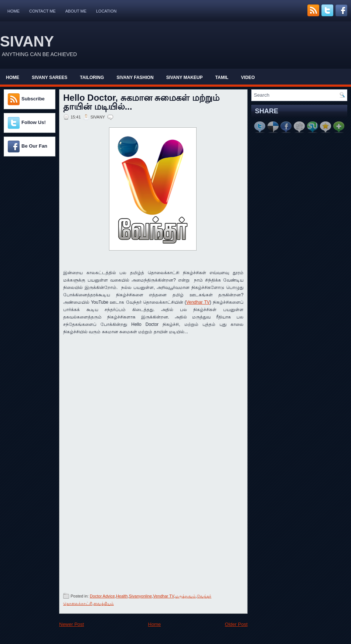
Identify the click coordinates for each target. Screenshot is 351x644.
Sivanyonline (140, 596)
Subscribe (33, 99)
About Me (76, 11)
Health (122, 596)
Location (106, 11)
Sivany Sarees (50, 78)
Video (248, 78)
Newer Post (71, 624)
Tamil (222, 78)
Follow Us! (34, 122)
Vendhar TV (198, 302)
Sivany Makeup (185, 78)
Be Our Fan (34, 146)
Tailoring (92, 78)
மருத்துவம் (185, 596)
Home (13, 11)
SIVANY (27, 41)
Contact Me (42, 11)
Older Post (236, 624)
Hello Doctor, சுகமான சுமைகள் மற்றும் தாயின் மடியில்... (141, 102)
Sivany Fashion (135, 78)
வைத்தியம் (104, 603)
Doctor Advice (102, 596)
